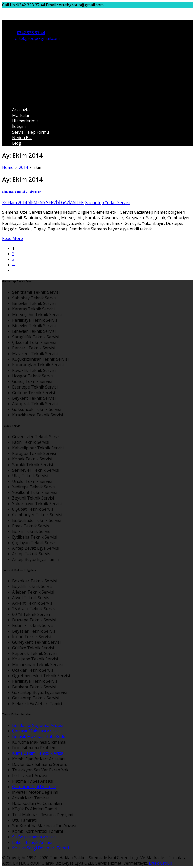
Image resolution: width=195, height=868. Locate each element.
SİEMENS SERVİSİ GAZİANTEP (22, 192)
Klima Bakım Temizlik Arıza (38, 753)
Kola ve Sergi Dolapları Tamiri (40, 848)
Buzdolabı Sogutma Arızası (38, 725)
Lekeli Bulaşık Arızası (32, 842)
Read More (12, 238)
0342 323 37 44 (31, 5)
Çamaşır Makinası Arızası (36, 731)
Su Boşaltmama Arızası (34, 837)
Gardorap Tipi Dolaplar (34, 787)
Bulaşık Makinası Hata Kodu (39, 736)
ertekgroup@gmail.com (81, 5)
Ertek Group (160, 863)
